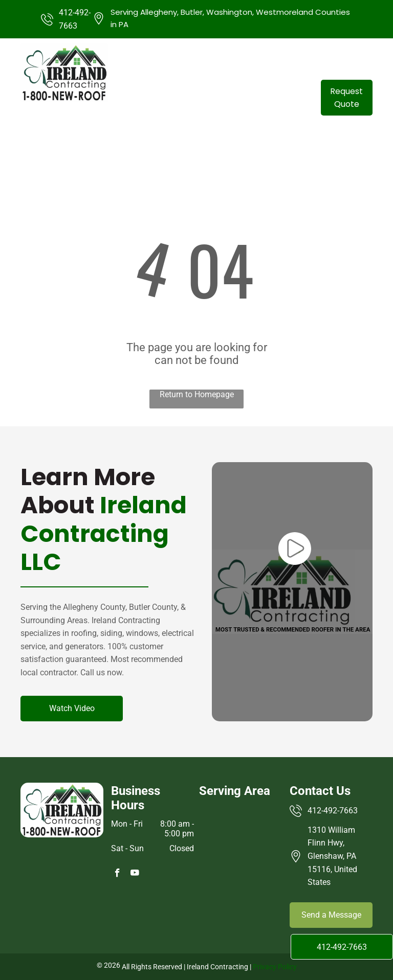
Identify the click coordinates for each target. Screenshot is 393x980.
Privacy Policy (275, 967)
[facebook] (117, 874)
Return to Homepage (197, 394)
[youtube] (135, 874)
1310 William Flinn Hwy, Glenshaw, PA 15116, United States (332, 856)
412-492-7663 (333, 811)
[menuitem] (187, 97)
